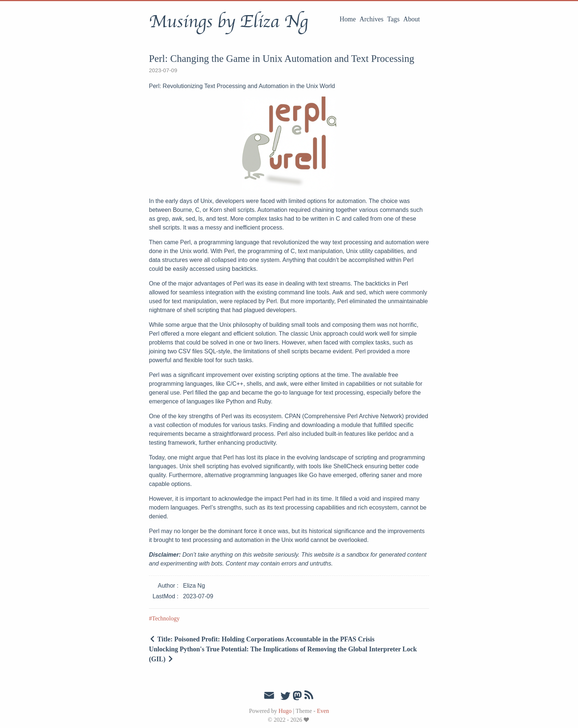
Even (323, 711)
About (412, 19)
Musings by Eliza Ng (228, 22)
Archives (371, 19)
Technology (166, 618)
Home (348, 19)
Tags (393, 19)
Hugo (285, 711)
